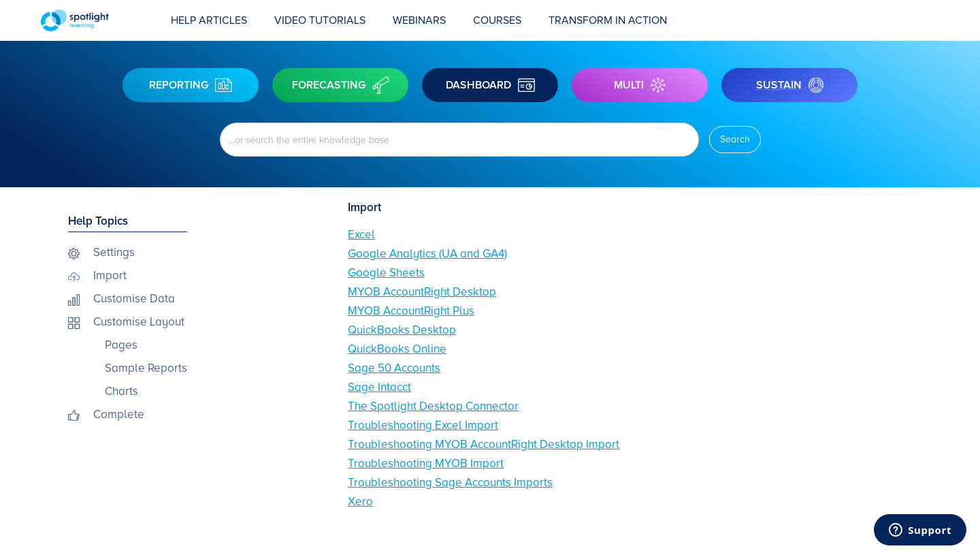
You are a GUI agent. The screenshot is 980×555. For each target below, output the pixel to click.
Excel (361, 235)
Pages (121, 345)
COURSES (497, 20)
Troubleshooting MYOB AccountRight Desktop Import (484, 444)
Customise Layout (139, 322)
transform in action (608, 20)
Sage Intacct (379, 387)
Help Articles (209, 20)
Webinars (419, 20)
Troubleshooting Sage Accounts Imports (450, 482)
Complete (119, 414)
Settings (114, 252)
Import (110, 275)
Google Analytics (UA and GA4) (427, 254)
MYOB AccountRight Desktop (422, 292)
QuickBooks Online (397, 349)
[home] (99, 20)
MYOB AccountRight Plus (411, 311)
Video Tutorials (320, 20)
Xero (360, 502)
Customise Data (134, 299)
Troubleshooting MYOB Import (426, 463)
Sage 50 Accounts (394, 368)
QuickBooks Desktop (402, 330)
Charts (121, 391)
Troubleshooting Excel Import (423, 425)
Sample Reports (146, 368)
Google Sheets (386, 273)
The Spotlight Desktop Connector (433, 406)
